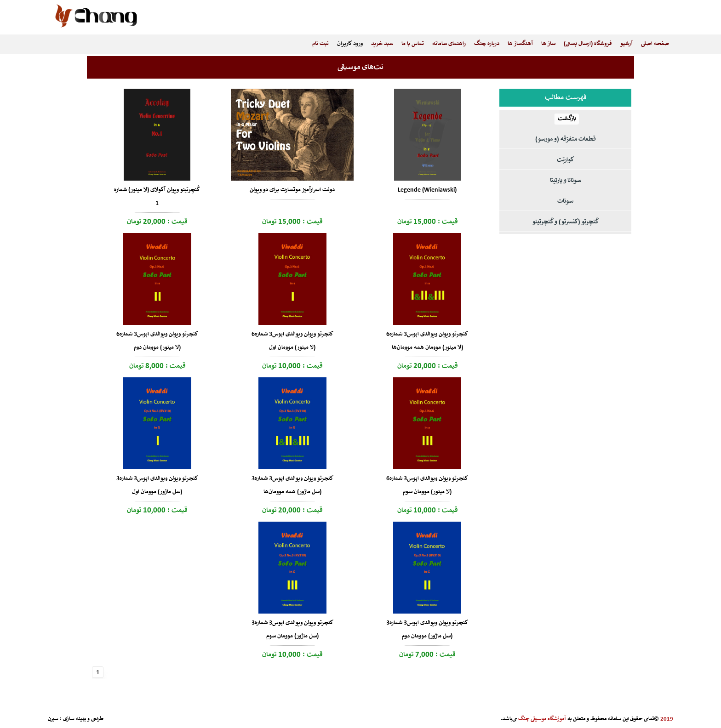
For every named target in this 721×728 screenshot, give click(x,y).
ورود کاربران (350, 44)
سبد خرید (382, 44)
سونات (565, 202)
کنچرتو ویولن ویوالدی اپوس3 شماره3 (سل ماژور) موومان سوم (292, 630)
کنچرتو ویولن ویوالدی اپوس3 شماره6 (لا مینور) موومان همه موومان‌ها (427, 341)
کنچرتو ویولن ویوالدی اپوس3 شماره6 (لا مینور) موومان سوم (427, 485)
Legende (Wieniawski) (427, 190)
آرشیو (626, 44)
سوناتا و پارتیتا (566, 181)
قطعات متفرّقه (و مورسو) (566, 139)
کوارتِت (565, 160)
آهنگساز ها (520, 44)
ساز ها (548, 44)
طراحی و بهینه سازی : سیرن (76, 719)
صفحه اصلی (655, 44)
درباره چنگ (487, 44)
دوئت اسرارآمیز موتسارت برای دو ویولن (292, 190)
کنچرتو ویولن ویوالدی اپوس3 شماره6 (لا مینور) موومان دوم (157, 341)
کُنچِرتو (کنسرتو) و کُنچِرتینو (565, 222)
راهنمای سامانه (449, 44)
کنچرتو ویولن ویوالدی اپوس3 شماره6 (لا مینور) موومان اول (292, 341)
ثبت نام (320, 44)
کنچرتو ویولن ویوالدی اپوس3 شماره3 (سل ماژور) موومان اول (157, 485)
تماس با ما (413, 44)
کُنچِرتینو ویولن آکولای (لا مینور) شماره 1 (157, 197)
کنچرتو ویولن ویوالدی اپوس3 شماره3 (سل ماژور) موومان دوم (427, 630)
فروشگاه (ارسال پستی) (588, 44)
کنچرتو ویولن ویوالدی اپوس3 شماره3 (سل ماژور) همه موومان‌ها (292, 485)
